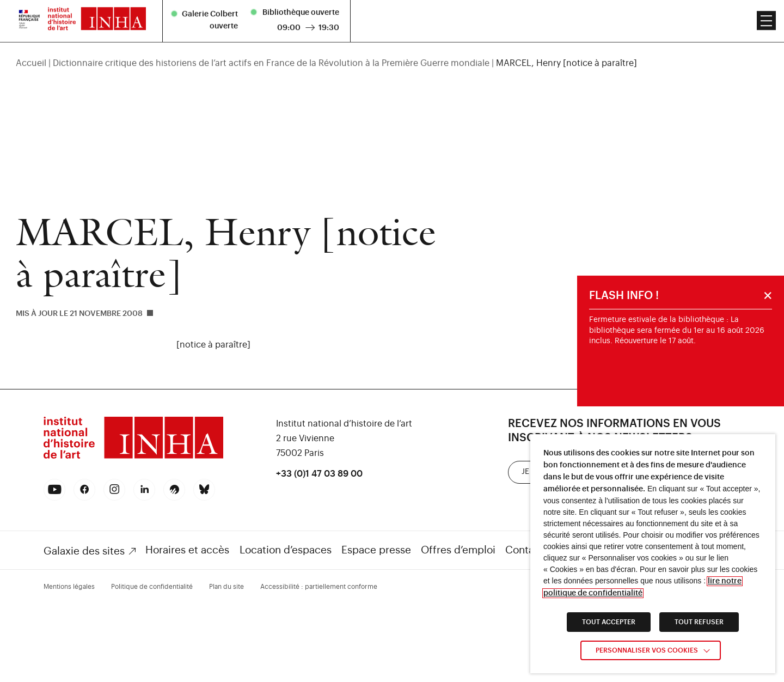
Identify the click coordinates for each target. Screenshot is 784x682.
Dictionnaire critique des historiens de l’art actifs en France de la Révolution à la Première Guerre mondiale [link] (271, 48)
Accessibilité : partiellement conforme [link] (319, 587)
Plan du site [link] (226, 587)
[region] (392, 48)
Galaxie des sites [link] (84, 551)
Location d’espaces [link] (286, 550)
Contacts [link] (527, 550)
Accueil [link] (31, 48)
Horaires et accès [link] (187, 550)
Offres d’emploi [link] (458, 550)
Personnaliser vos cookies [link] (647, 650)
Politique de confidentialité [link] (152, 587)
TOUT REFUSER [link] (699, 622)
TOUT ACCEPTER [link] (609, 622)
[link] (133, 457)
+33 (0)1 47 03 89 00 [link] (319, 474)
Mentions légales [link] (69, 587)
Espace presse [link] (376, 550)
